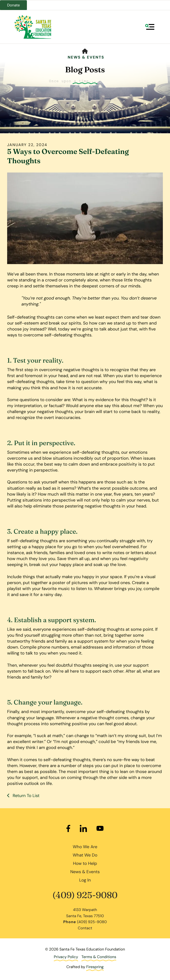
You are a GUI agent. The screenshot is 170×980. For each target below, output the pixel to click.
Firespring (95, 967)
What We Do (85, 855)
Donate (13, 5)
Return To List (25, 796)
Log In (85, 880)
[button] (150, 27)
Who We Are (85, 847)
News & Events (86, 57)
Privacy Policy (66, 957)
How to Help (85, 863)
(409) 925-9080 (85, 895)
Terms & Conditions (99, 957)
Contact (85, 928)
